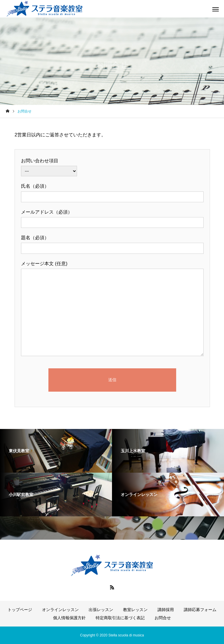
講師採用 (166, 610)
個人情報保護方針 (69, 618)
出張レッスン (101, 610)
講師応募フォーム (200, 610)
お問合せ (163, 618)
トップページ (20, 610)
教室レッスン (135, 610)
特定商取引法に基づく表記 (120, 618)
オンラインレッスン (60, 610)
